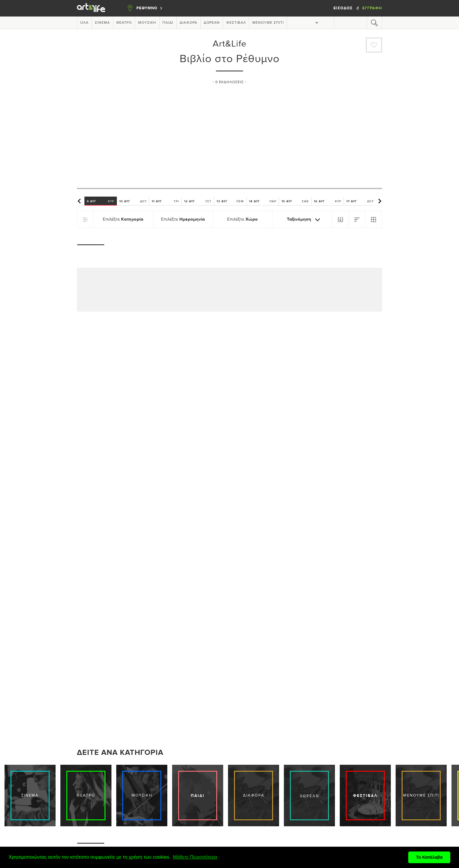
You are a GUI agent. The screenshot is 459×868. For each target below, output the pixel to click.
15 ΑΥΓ (295, 201)
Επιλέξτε (123, 219)
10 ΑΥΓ (133, 201)
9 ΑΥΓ (100, 201)
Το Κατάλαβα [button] (429, 857)
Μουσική (147, 23)
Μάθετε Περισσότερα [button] (195, 857)
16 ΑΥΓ (328, 201)
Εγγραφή (372, 8)
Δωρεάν (212, 23)
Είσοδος (344, 8)
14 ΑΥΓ (263, 201)
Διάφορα (188, 23)
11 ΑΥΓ (165, 201)
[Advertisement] (229, 134)
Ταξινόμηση (305, 220)
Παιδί (168, 23)
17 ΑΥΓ (360, 201)
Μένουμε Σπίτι (268, 23)
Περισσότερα (305, 23)
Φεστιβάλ (236, 23)
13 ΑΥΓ (230, 201)
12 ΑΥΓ (198, 201)
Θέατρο (124, 23)
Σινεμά (102, 23)
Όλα (84, 23)
